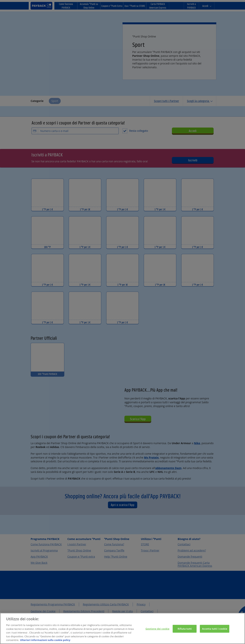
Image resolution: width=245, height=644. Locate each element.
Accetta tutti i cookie (215, 631)
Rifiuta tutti (185, 631)
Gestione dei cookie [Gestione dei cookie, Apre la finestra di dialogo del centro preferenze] (157, 631)
